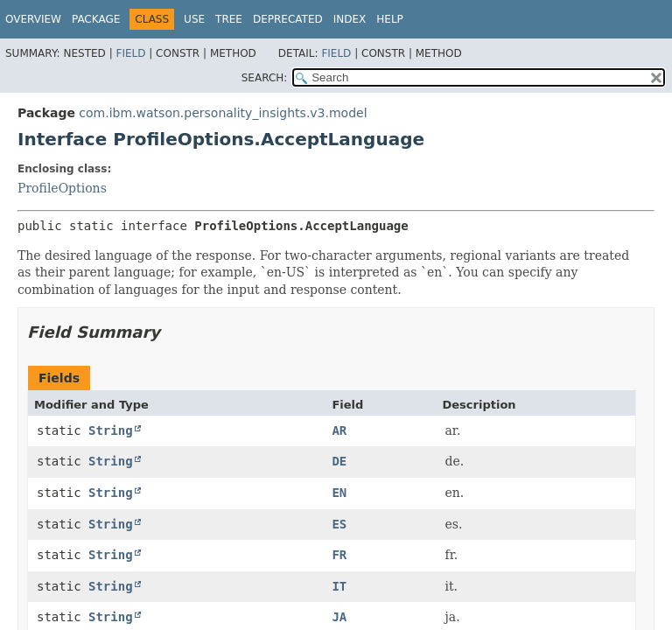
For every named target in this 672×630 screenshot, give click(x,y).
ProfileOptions (62, 188)
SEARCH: (265, 78)
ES (339, 524)
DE (339, 461)
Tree (229, 19)
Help (390, 19)
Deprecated (288, 19)
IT (339, 586)
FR (339, 555)
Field (130, 53)
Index (350, 19)
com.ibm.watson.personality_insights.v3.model (223, 113)
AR (339, 430)
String (111, 430)
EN (339, 493)
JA (339, 617)
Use (194, 19)
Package (96, 19)
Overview (33, 19)
